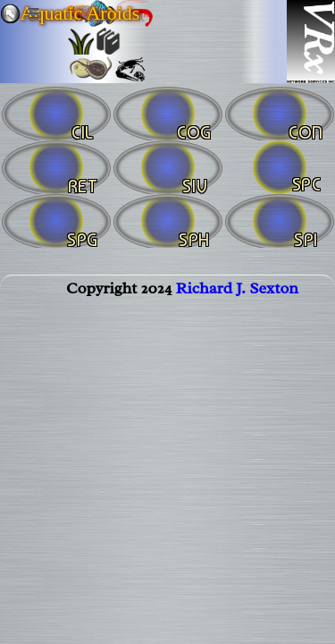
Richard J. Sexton (237, 288)
